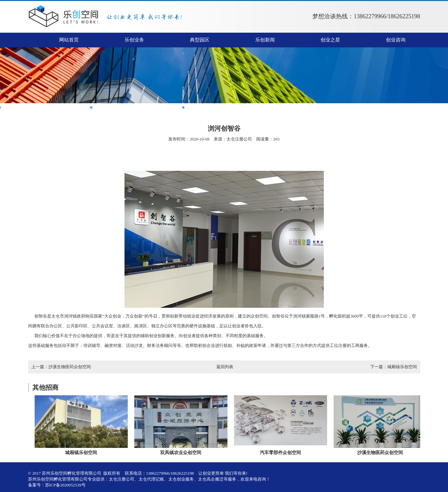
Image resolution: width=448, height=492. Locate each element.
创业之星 (330, 40)
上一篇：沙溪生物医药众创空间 (61, 367)
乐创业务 (134, 40)
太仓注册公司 (239, 139)
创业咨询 (396, 40)
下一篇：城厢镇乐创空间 (394, 367)
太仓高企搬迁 (211, 479)
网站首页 (69, 40)
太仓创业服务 (181, 479)
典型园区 (200, 40)
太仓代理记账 (151, 479)
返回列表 (225, 367)
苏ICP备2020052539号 (65, 485)
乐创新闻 (265, 40)
